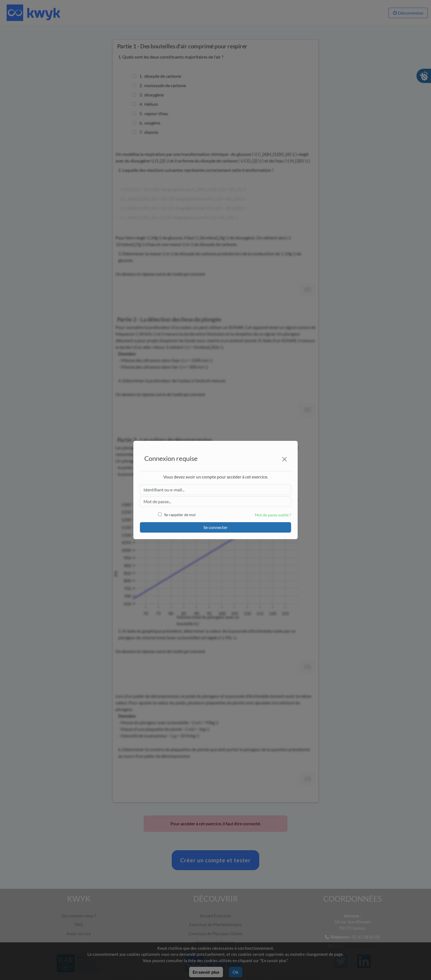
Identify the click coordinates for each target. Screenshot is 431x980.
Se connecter (215, 527)
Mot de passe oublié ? (273, 515)
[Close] (284, 459)
